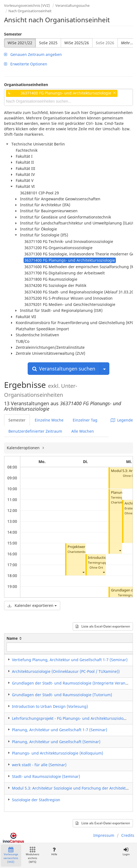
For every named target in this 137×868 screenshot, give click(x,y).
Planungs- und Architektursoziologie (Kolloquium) (58, 753)
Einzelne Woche (49, 420)
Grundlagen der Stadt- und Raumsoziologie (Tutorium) (62, 695)
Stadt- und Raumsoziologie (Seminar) (46, 776)
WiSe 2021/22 (20, 43)
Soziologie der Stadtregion (36, 800)
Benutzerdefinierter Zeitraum (35, 431)
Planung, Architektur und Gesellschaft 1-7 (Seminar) (60, 730)
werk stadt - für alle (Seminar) (39, 765)
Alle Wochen (83, 431)
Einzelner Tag (85, 420)
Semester (13, 34)
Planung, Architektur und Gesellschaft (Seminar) (56, 742)
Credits (128, 835)
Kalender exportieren (32, 605)
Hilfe (54, 852)
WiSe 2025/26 (77, 43)
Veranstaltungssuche (72, 5)
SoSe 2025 (48, 43)
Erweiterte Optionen (26, 64)
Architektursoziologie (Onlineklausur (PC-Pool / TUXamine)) (66, 671)
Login (126, 852)
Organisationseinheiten (26, 85)
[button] (83, 572)
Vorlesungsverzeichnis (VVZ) (27, 5)
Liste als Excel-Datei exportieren (103, 626)
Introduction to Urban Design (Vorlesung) (50, 706)
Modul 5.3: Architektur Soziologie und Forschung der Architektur (71, 788)
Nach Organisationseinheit (30, 11)
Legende (122, 420)
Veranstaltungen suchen (64, 369)
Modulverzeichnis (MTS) (33, 855)
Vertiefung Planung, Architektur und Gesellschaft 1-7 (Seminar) (70, 660)
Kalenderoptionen (24, 448)
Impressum (104, 835)
